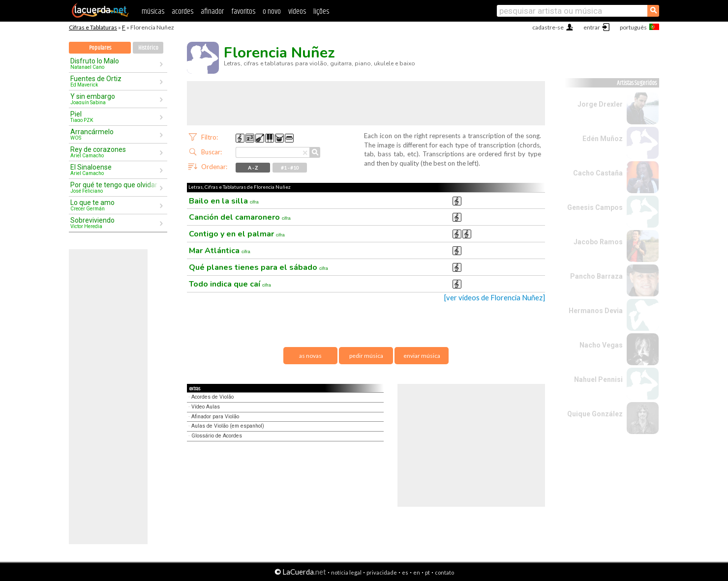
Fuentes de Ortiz (115, 81)
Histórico (148, 48)
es (405, 572)
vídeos (297, 12)
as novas (310, 356)
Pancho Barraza (596, 276)
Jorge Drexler (600, 104)
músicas (153, 12)
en (417, 572)
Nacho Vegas (601, 345)
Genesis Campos (595, 207)
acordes (182, 12)
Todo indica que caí (230, 284)
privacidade (382, 572)
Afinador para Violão (215, 417)
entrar (592, 27)
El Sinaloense (115, 170)
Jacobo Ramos (598, 242)
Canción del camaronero (240, 217)
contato (444, 572)
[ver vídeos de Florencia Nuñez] (495, 298)
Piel (115, 116)
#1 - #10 (290, 168)
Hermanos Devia (596, 311)
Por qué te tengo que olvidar (115, 187)
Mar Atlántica (220, 251)
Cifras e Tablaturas (93, 27)
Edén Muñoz (603, 139)
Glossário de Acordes (217, 436)
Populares (100, 48)
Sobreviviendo (115, 223)
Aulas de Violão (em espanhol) (228, 426)
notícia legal (346, 572)
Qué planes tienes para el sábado (258, 267)
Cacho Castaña (598, 173)
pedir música (366, 356)
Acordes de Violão (212, 397)
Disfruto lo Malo (115, 63)
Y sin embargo (115, 99)
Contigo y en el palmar (237, 234)
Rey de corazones (115, 152)
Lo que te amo (115, 205)
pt (427, 572)
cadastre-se (548, 27)
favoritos (243, 12)
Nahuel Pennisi (598, 379)
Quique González (595, 414)
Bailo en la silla (224, 201)
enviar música (422, 356)
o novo (272, 12)
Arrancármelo (115, 134)
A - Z (253, 168)
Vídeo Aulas (206, 407)
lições (321, 12)
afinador (212, 12)
